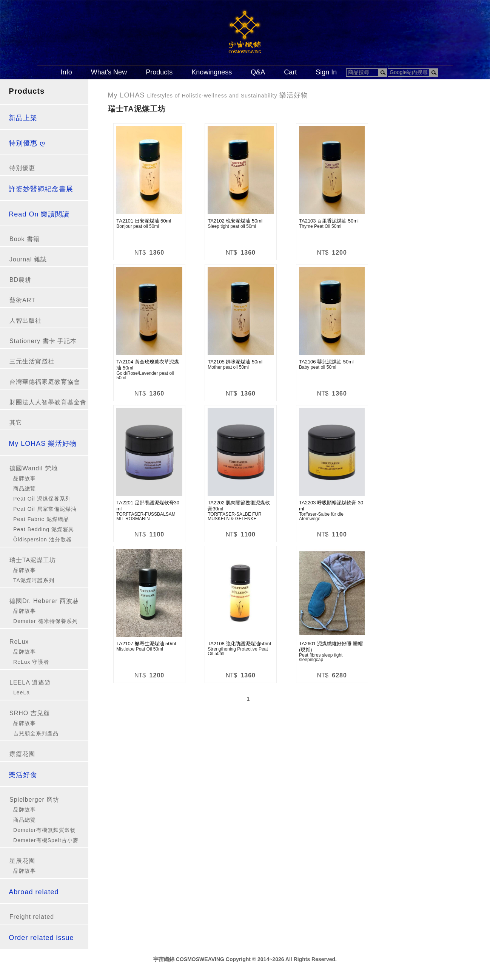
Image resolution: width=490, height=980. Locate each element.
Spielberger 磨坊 (34, 800)
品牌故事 (25, 478)
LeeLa (22, 692)
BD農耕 (20, 280)
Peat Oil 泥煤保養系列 (42, 499)
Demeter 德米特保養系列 (45, 621)
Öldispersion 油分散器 (42, 539)
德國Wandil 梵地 (34, 468)
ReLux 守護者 (31, 662)
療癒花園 (22, 754)
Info (66, 72)
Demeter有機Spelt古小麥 (46, 840)
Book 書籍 (25, 239)
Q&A (258, 72)
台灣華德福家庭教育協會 (45, 382)
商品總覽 (25, 488)
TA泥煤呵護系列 (34, 580)
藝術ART (22, 300)
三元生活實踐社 (32, 361)
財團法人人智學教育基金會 (48, 402)
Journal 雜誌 (28, 259)
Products (159, 72)
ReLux (19, 642)
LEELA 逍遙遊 (30, 682)
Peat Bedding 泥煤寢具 (44, 529)
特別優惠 (22, 168)
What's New (109, 72)
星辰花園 (22, 861)
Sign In (326, 72)
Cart (290, 72)
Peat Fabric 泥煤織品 (41, 519)
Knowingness (212, 72)
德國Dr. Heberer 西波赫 (44, 601)
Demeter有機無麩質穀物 (45, 830)
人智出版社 (25, 321)
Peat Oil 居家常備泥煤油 (45, 509)
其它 (16, 423)
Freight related (32, 917)
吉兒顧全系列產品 (36, 733)
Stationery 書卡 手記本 (43, 341)
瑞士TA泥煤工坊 (33, 560)
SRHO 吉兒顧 (30, 713)
